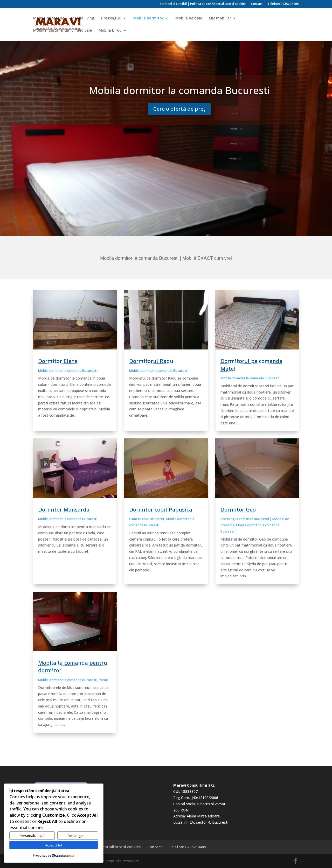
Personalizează (32, 836)
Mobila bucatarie (49, 18)
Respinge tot (78, 836)
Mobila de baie (189, 18)
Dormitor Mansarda (64, 509)
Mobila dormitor (148, 18)
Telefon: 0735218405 (283, 4)
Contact (257, 4)
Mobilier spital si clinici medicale (63, 31)
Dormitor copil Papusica (161, 509)
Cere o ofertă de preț (179, 109)
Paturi (103, 680)
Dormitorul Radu (151, 361)
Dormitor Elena (58, 361)
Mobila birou (110, 31)
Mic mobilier (220, 18)
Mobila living (83, 18)
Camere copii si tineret (147, 519)
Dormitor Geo (238, 509)
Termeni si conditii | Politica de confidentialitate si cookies (203, 4)
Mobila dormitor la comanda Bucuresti (68, 370)
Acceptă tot (54, 845)
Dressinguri (111, 18)
